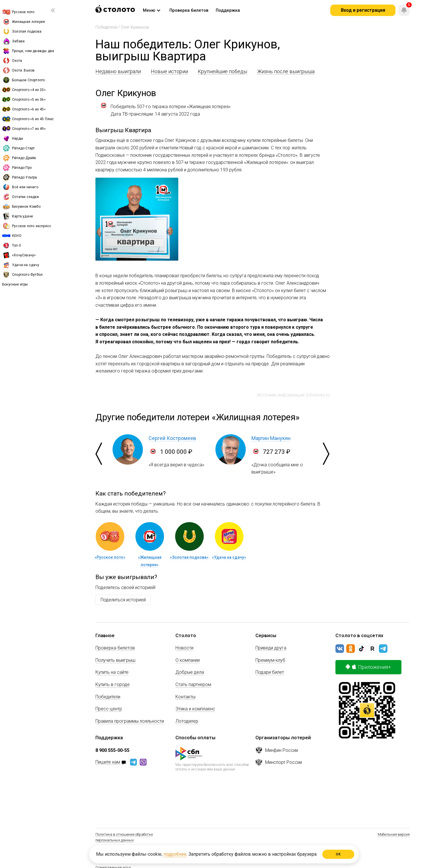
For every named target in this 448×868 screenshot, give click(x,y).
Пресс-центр (109, 709)
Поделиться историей (123, 600)
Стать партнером (193, 684)
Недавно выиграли (118, 71)
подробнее (175, 854)
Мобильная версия (394, 834)
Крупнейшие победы (222, 71)
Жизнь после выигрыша (286, 71)
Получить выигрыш (115, 660)
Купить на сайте (112, 672)
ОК (338, 854)
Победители (106, 27)
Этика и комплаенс (195, 709)
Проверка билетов (115, 648)
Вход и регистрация (363, 10)
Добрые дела (190, 672)
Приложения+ (368, 667)
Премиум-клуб (270, 660)
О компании (188, 660)
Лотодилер (187, 721)
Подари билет (270, 672)
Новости (184, 648)
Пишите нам (108, 762)
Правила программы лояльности (130, 721)
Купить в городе (113, 684)
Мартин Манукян (271, 438)
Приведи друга (271, 648)
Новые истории (169, 71)
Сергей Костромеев (172, 438)
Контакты (185, 697)
